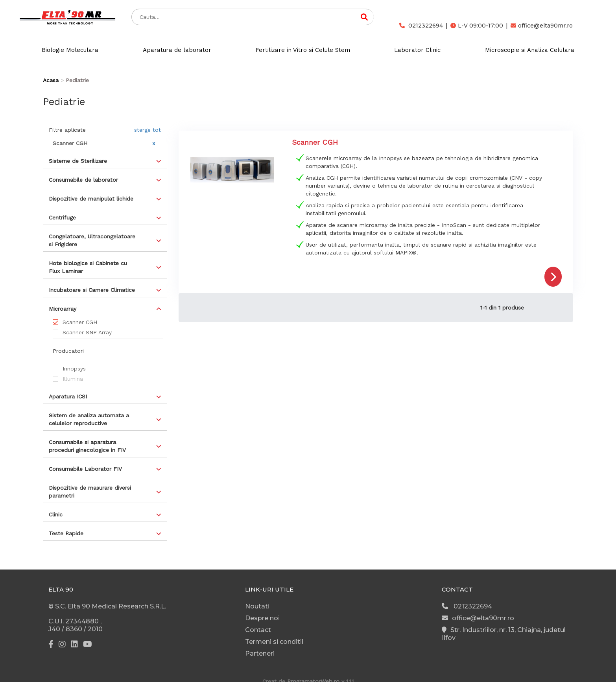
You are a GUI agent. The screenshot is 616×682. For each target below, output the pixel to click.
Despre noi (262, 618)
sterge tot (148, 130)
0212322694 (421, 26)
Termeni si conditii (274, 642)
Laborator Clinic (417, 50)
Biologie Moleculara (70, 50)
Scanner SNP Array (87, 332)
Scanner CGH (80, 322)
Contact (258, 630)
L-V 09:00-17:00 (477, 26)
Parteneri (260, 653)
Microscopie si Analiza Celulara (530, 50)
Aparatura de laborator (177, 50)
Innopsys (74, 369)
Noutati (257, 606)
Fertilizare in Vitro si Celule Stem (303, 50)
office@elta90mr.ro (542, 26)
